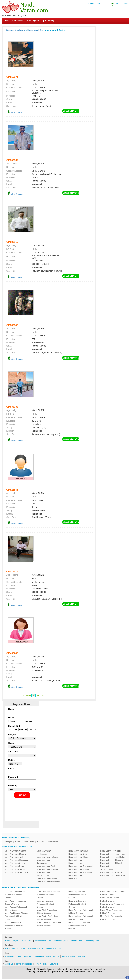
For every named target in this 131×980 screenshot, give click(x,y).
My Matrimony (48, 21)
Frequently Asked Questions (47, 956)
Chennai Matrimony (16, 30)
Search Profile (19, 21)
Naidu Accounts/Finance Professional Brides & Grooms (15, 895)
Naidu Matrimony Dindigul (79, 854)
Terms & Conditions (24, 964)
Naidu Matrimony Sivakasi (47, 869)
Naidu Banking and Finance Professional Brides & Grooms (16, 916)
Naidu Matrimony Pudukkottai (113, 857)
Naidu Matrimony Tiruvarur (111, 872)
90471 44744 (122, 4)
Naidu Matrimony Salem (15, 863)
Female (28, 721)
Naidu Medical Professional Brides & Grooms (112, 899)
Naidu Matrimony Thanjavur (112, 860)
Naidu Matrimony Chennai (15, 851)
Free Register (33, 21)
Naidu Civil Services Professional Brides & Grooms (45, 904)
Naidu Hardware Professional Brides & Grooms (81, 918)
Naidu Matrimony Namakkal (48, 881)
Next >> (41, 696)
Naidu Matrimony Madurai (15, 854)
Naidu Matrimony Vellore (47, 878)
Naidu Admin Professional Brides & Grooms (15, 902)
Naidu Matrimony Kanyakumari (44, 862)
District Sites (77, 941)
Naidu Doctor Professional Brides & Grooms (47, 918)
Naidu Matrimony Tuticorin (47, 857)
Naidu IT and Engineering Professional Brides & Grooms (79, 925)
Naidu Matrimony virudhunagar (44, 852)
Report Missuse (68, 956)
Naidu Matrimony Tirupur (15, 869)
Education (41, 842)
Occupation (53, 842)
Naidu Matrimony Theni (78, 857)
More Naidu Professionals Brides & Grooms (111, 918)
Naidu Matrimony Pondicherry (113, 875)
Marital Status (29, 842)
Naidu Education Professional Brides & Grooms (49, 924)
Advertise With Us (36, 948)
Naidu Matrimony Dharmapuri (81, 866)
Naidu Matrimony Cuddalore (80, 869)
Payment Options (61, 941)
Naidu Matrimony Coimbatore (17, 860)
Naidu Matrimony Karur (78, 851)
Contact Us (118, 29)
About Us (9, 964)
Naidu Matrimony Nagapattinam (75, 877)
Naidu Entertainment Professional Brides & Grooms (77, 904)
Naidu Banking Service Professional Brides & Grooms (14, 925)
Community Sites (92, 941)
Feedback (28, 956)
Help (20, 956)
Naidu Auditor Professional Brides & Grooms (16, 909)
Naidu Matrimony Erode (14, 866)
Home (7, 21)
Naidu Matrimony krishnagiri (80, 872)
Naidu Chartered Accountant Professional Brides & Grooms (48, 895)
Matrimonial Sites (36, 30)
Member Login (93, 4)
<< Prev (27, 696)
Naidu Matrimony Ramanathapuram (76, 862)
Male (13, 721)
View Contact (16, 113)
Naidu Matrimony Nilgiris (110, 851)
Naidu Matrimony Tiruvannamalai (107, 868)
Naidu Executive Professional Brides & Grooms (81, 912)
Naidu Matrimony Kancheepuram (44, 874)
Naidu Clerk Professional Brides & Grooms (47, 912)
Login (15, 941)
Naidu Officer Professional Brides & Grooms (111, 912)
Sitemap (81, 956)
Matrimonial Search (43, 941)
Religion (9, 842)
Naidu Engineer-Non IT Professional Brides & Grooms (78, 895)
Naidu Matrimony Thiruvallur (112, 863)
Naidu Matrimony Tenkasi (47, 866)
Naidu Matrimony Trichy (14, 857)
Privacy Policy (41, 964)
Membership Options (55, 948)
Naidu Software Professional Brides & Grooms (112, 905)
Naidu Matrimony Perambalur (112, 854)
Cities (18, 842)
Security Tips (55, 964)
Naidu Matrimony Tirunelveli (16, 872)
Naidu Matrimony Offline (15, 948)
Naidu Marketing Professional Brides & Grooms (113, 893)
